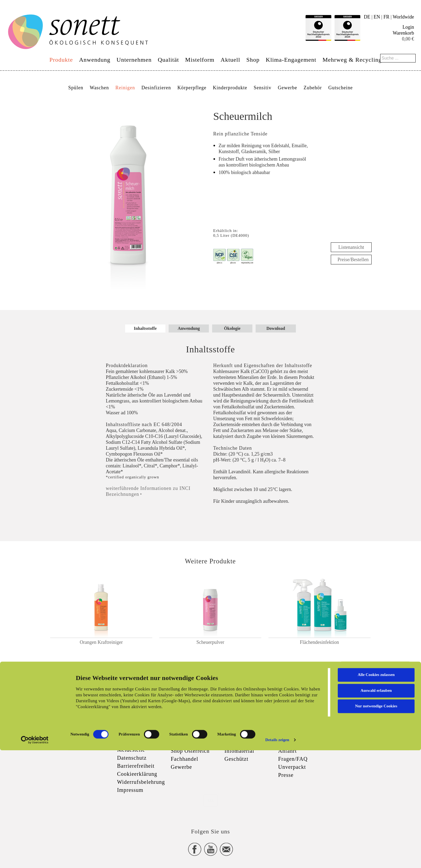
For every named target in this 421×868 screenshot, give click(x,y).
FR (386, 17)
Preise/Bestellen (353, 260)
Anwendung (95, 60)
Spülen (76, 88)
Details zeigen (277, 858)
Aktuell (231, 60)
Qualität (168, 60)
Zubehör (313, 88)
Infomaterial (239, 751)
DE (367, 17)
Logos (232, 743)
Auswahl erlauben (376, 808)
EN (377, 17)
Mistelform (200, 60)
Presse (286, 775)
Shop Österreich (190, 751)
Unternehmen (134, 60)
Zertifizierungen (244, 735)
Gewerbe (288, 88)
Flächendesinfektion (320, 642)
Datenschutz (132, 758)
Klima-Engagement (291, 60)
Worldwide (403, 17)
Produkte (61, 60)
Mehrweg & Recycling (352, 60)
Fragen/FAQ (293, 759)
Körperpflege (192, 88)
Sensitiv (263, 88)
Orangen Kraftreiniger (101, 642)
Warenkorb (403, 33)
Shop (253, 60)
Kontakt (288, 735)
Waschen (99, 88)
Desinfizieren (156, 88)
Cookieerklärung (137, 774)
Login (408, 27)
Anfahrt (287, 751)
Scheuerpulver (210, 642)
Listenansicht (351, 247)
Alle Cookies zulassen (376, 792)
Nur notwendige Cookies (376, 824)
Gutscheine (341, 88)
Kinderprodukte (230, 88)
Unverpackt (292, 767)
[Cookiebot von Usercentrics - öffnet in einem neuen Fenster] (35, 858)
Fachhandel (184, 759)
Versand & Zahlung (194, 743)
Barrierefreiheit (136, 766)
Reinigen (125, 88)
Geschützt (236, 759)
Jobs (284, 743)
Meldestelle (131, 750)
